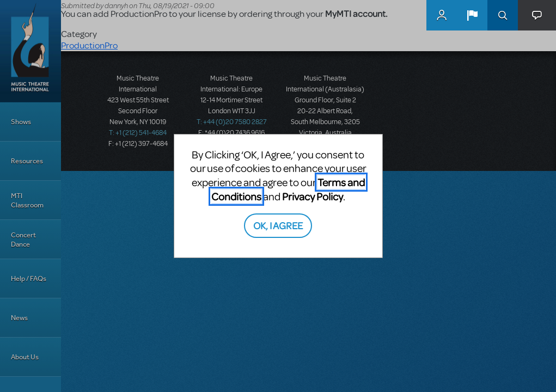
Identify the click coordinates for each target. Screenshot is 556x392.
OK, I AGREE (278, 225)
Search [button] (503, 15)
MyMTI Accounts (442, 15)
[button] (472, 15)
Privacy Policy (313, 196)
